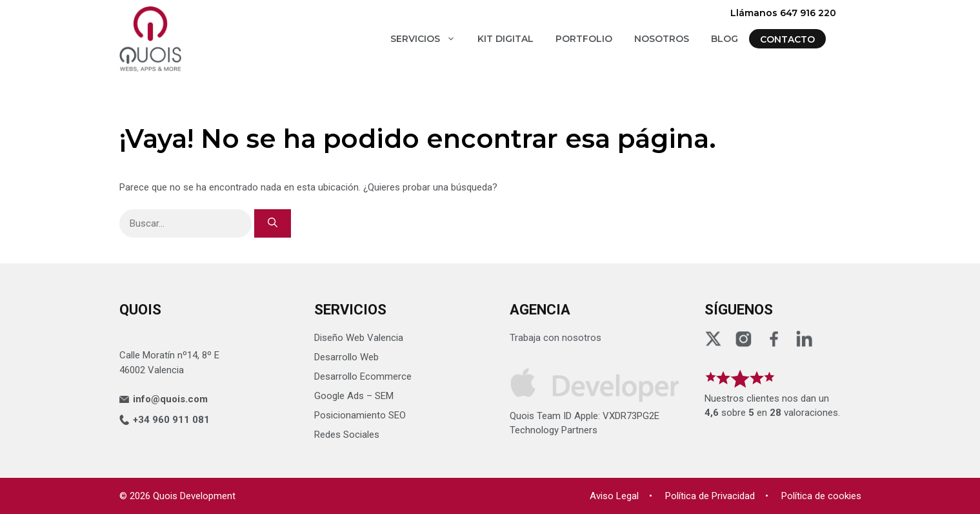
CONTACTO (787, 39)
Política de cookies (821, 496)
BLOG (725, 39)
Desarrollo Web (346, 357)
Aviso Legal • (621, 496)
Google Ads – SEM (354, 396)
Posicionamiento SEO (360, 415)
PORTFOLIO (584, 39)
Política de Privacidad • (717, 496)
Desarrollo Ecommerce (363, 376)
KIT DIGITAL (505, 39)
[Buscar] (273, 224)
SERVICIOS (428, 39)
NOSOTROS (662, 39)
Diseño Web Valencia (359, 338)
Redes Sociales (347, 435)
